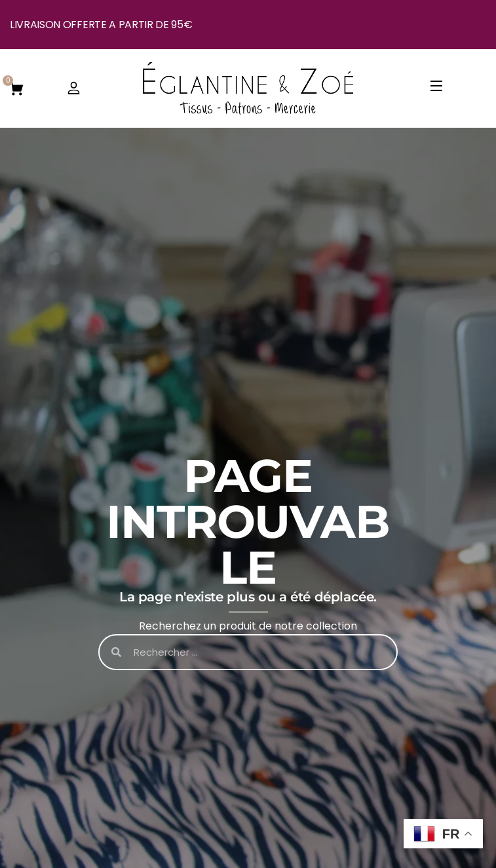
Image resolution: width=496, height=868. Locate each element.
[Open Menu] (437, 88)
